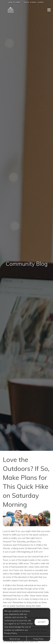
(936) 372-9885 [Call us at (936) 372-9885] (14, 2)
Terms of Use (15, 639)
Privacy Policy (38, 639)
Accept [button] (42, 622)
